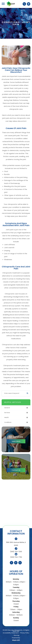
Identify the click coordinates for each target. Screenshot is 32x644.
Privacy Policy (25, 633)
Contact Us (16, 470)
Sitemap (17, 635)
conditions (8, 422)
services (7, 413)
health (6, 417)
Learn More (16, 441)
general (7, 408)
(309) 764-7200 (16, 552)
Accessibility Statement (11, 633)
